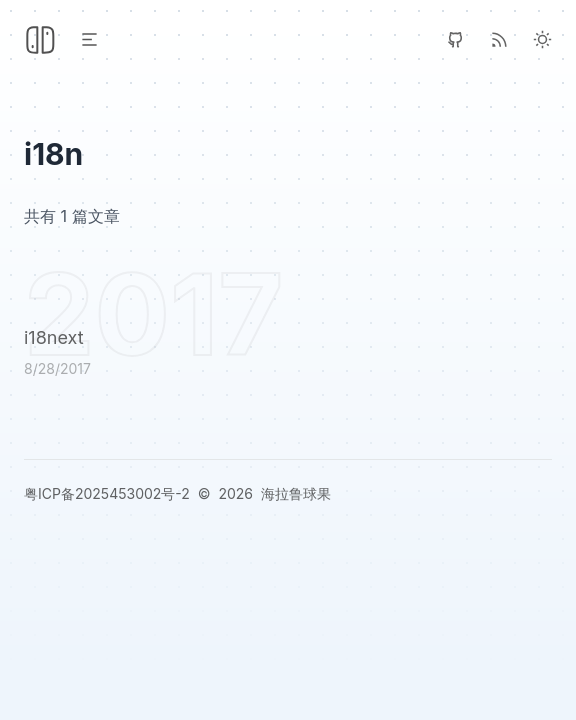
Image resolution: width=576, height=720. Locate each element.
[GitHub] (455, 39)
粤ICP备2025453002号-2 (107, 493)
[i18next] (288, 355)
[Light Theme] (542, 39)
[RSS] (499, 39)
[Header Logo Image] (40, 40)
